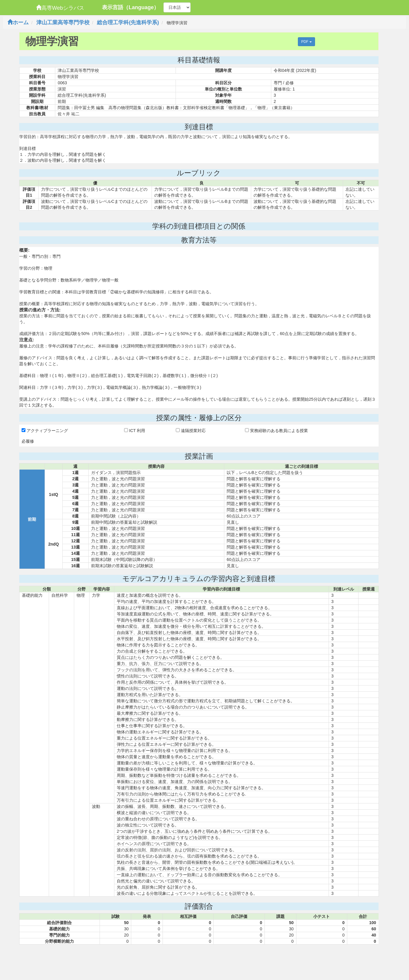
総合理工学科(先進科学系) (128, 22)
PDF (306, 42)
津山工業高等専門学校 (63, 22)
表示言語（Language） (130, 7)
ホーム (18, 22)
